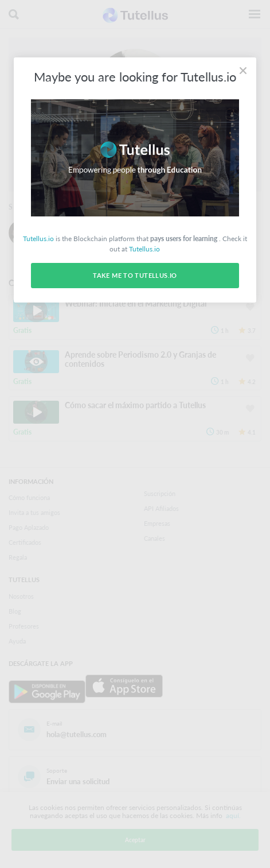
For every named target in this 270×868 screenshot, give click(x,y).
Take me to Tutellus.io (135, 275)
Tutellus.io (38, 239)
